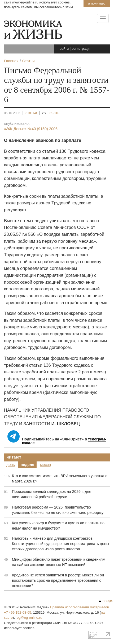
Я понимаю (97, 3)
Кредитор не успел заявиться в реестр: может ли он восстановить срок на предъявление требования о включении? (58, 580)
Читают (14, 457)
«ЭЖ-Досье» (31, 129)
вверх (106, 601)
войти (64, 49)
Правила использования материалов (80, 607)
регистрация (82, 49)
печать (51, 113)
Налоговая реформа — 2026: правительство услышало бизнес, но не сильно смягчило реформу (58, 510)
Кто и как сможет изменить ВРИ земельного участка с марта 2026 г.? (60, 478)
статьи (31, 113)
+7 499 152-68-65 (18, 612)
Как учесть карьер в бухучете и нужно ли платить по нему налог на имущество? (58, 526)
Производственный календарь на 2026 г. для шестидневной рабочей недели (52, 494)
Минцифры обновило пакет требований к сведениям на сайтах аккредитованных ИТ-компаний (59, 562)
